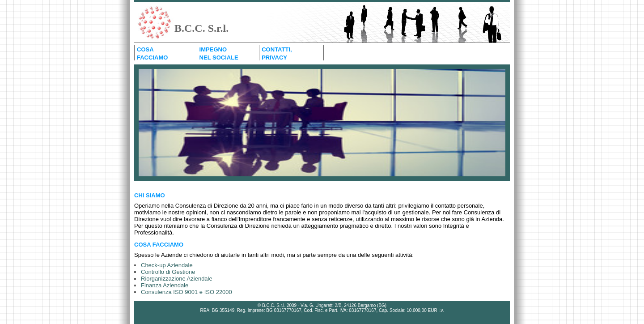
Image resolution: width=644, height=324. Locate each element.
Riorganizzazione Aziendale (177, 279)
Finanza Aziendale (165, 285)
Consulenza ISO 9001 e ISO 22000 (186, 292)
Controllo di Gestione (168, 272)
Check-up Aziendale (167, 265)
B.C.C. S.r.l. (201, 28)
